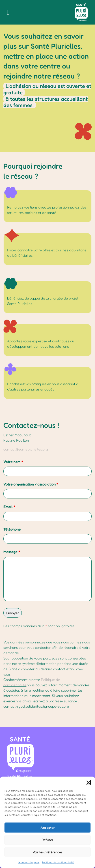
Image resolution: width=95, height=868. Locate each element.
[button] (88, 782)
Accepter (48, 828)
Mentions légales (29, 862)
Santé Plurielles (19, 776)
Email (9, 507)
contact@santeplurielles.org (26, 449)
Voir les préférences (47, 852)
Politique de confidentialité (58, 862)
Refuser (47, 840)
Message (12, 552)
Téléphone (12, 529)
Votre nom (13, 462)
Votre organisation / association (31, 484)
